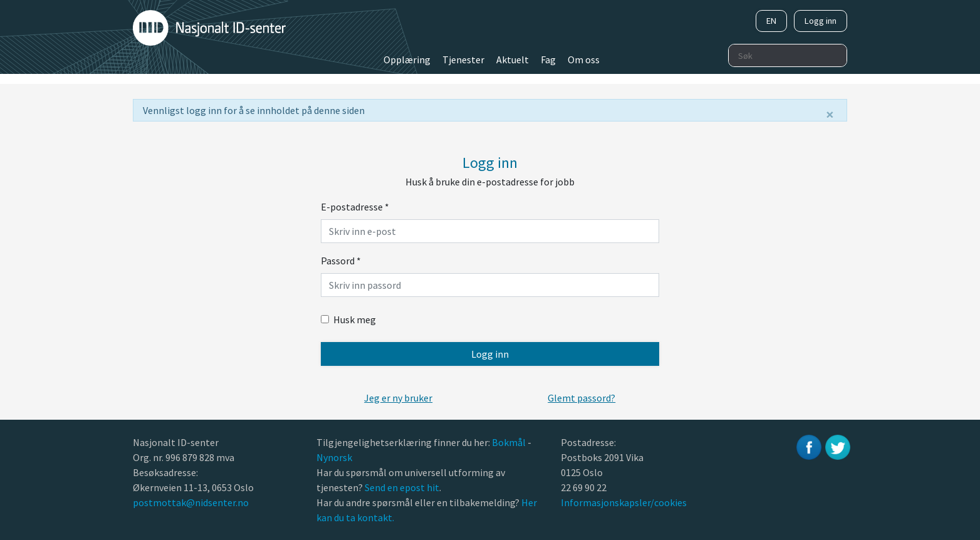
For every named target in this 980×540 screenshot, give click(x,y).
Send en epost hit (402, 487)
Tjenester (463, 60)
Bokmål (510, 442)
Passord (341, 261)
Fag (548, 60)
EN (771, 21)
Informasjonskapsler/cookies (624, 502)
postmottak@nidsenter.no (191, 502)
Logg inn (821, 21)
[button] (398, 398)
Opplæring (407, 60)
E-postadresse (355, 207)
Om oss (584, 60)
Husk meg (348, 319)
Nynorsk (335, 457)
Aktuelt (513, 60)
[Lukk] (830, 115)
